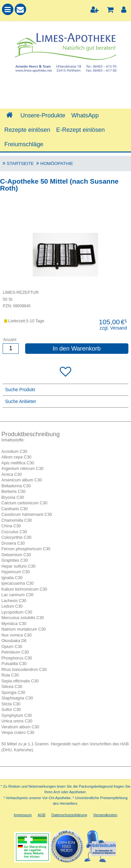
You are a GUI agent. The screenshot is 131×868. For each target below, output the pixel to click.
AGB (41, 815)
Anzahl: (10, 340)
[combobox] (65, 92)
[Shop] (9, 115)
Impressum (23, 815)
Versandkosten (105, 815)
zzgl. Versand (113, 328)
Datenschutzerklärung (69, 815)
